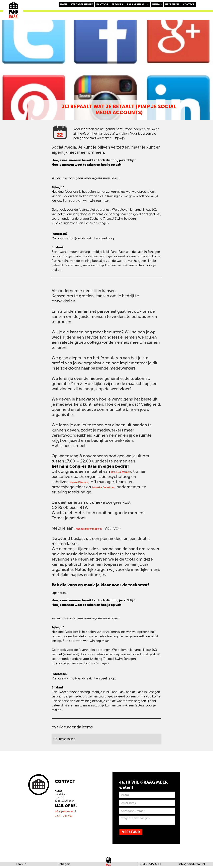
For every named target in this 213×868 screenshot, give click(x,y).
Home (64, 4)
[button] (138, 4)
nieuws (157, 4)
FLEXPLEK (117, 4)
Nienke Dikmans (79, 482)
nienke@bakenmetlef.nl (89, 529)
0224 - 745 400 (149, 864)
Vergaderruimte (82, 4)
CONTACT (189, 4)
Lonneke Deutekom (103, 487)
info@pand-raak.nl (192, 864)
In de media (172, 4)
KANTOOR (102, 4)
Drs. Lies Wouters (121, 472)
